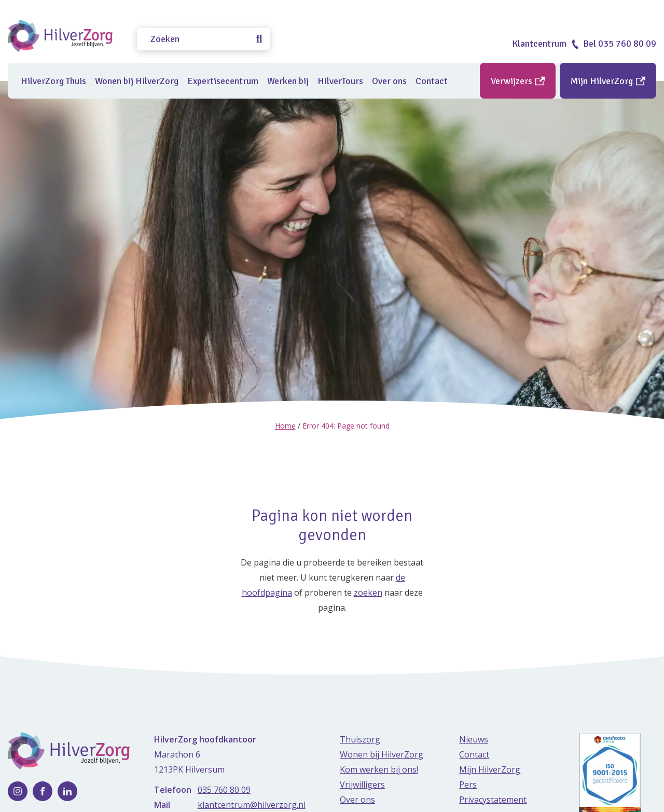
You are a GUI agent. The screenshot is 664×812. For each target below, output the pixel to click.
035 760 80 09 (224, 789)
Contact (432, 81)
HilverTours (340, 81)
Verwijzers (518, 81)
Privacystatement (493, 799)
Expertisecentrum (223, 81)
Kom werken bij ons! (379, 769)
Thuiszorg (360, 739)
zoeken (368, 592)
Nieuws (474, 739)
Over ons (389, 81)
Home (285, 426)
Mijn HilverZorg (608, 81)
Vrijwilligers (362, 784)
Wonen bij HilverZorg (137, 81)
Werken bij (288, 81)
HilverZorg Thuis (53, 81)
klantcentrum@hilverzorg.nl (252, 804)
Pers (468, 784)
